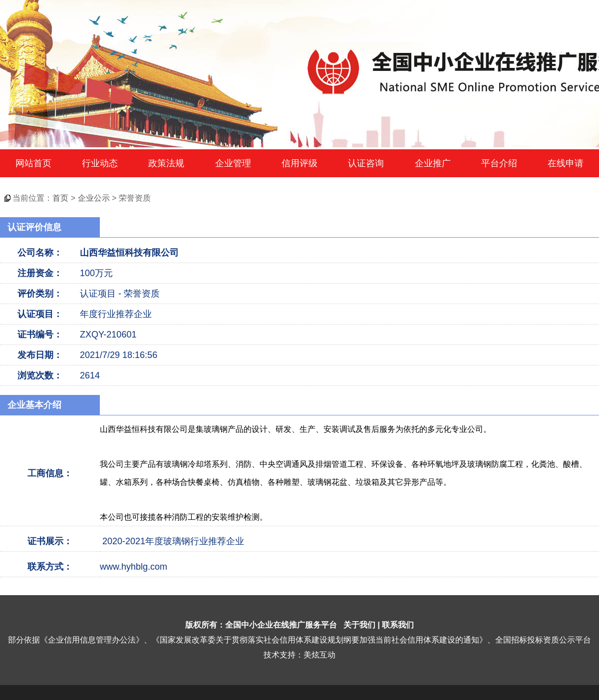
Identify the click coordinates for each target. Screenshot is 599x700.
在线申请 (566, 163)
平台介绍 (499, 163)
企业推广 (433, 163)
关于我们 (359, 625)
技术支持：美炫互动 (299, 655)
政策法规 (166, 163)
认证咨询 (366, 163)
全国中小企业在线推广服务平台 (281, 625)
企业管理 (233, 163)
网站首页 (33, 163)
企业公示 (94, 198)
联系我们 (398, 625)
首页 (60, 198)
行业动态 (100, 163)
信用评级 (299, 163)
